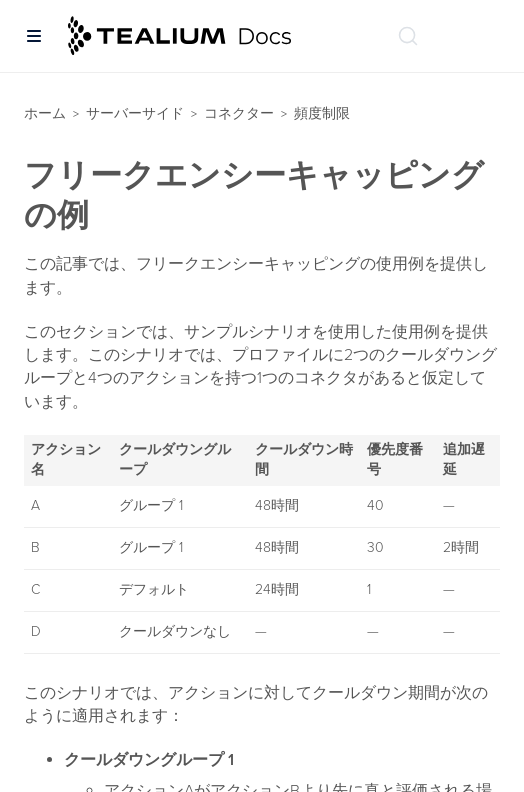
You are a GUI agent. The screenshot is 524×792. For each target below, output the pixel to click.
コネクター (239, 113)
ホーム (45, 113)
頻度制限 (322, 113)
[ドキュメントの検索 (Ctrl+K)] (408, 36)
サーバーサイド (135, 113)
